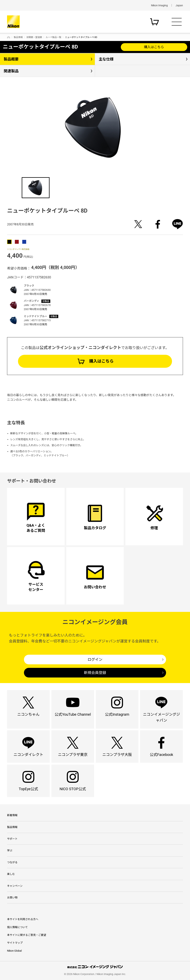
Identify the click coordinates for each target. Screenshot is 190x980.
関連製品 (11, 71)
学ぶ (10, 850)
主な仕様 (106, 59)
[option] (95, 128)
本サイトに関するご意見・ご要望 (27, 935)
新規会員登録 (95, 673)
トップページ (9, 37)
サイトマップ (15, 943)
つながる (12, 862)
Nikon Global (14, 951)
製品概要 (11, 59)
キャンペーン (15, 886)
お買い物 (12, 898)
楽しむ (11, 874)
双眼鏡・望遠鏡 (34, 37)
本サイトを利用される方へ (23, 919)
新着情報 (12, 815)
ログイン (95, 660)
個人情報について (17, 927)
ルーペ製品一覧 (53, 37)
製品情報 (18, 37)
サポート (12, 839)
